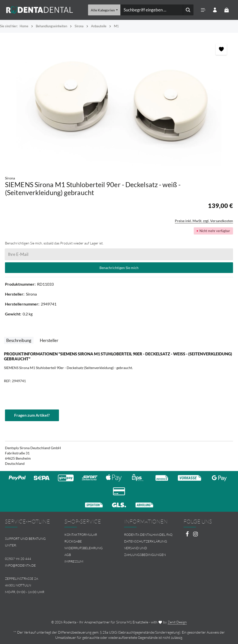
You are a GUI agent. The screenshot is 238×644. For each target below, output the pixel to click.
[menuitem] (89, 535)
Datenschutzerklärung (146, 541)
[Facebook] (188, 535)
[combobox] (151, 10)
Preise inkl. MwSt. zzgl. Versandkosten (204, 221)
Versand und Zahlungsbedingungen (145, 551)
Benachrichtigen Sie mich (119, 268)
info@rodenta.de (20, 565)
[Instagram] (195, 535)
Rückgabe (73, 541)
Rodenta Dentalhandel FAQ (148, 535)
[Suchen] (188, 10)
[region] (119, 102)
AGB (68, 555)
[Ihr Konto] (215, 10)
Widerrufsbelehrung (84, 548)
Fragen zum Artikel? (32, 415)
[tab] (19, 340)
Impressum (74, 561)
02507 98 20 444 (18, 559)
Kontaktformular (81, 535)
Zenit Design (177, 622)
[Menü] (203, 10)
